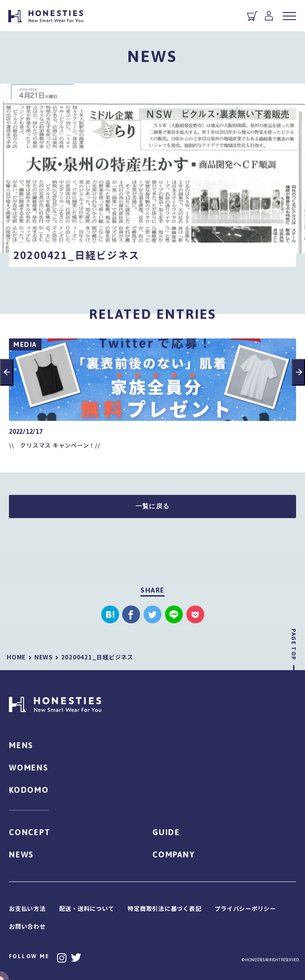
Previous (7, 372)
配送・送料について (87, 908)
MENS (21, 745)
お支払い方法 (27, 908)
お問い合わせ (27, 926)
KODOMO (29, 790)
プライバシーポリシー (245, 908)
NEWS (21, 854)
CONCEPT (30, 832)
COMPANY (174, 854)
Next (298, 372)
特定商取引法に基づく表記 (164, 908)
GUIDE (166, 832)
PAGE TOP (294, 644)
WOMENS (29, 768)
